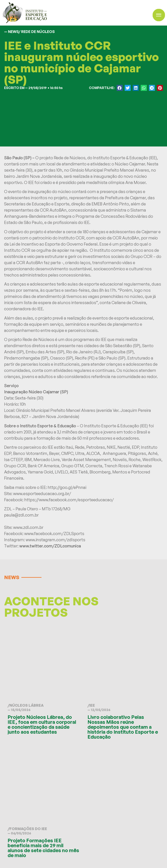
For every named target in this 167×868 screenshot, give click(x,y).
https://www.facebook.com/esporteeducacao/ (69, 500)
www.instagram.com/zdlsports (55, 540)
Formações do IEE (28, 829)
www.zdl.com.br (28, 527)
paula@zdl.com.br (21, 515)
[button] (120, 88)
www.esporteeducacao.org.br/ (42, 494)
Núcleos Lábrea (26, 705)
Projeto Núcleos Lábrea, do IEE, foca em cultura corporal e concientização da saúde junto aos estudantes (42, 724)
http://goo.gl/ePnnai (67, 487)
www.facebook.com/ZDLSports (54, 534)
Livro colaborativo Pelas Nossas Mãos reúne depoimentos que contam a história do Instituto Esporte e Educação (123, 727)
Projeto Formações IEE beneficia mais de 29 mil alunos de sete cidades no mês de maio (43, 848)
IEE (92, 705)
